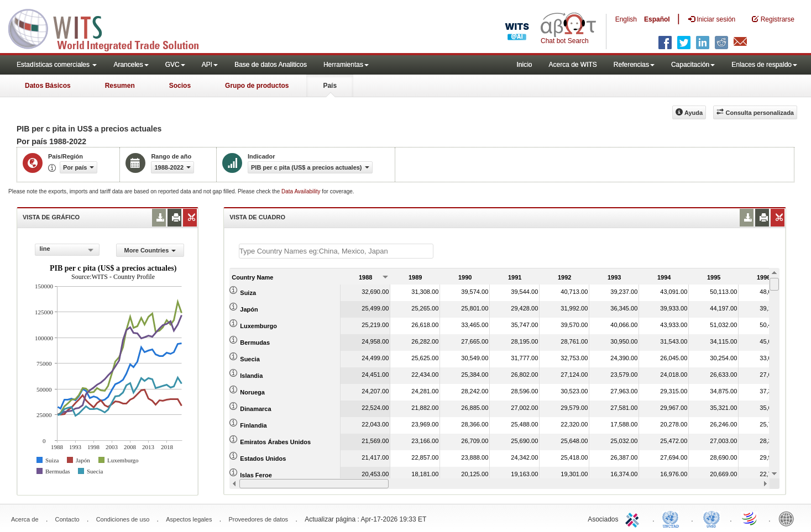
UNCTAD (673, 518)
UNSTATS (711, 518)
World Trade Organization (750, 518)
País (330, 86)
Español (657, 19)
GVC (175, 65)
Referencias (634, 65)
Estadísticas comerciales (57, 65)
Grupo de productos (257, 86)
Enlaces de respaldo (764, 65)
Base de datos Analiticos (271, 65)
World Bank (789, 518)
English (626, 19)
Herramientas (346, 65)
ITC (634, 518)
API (210, 65)
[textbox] (336, 251)
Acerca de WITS (572, 65)
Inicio (524, 65)
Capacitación (693, 65)
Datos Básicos (48, 86)
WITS (111, 28)
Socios (180, 86)
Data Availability (302, 191)
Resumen (120, 86)
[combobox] (67, 250)
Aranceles (131, 65)
